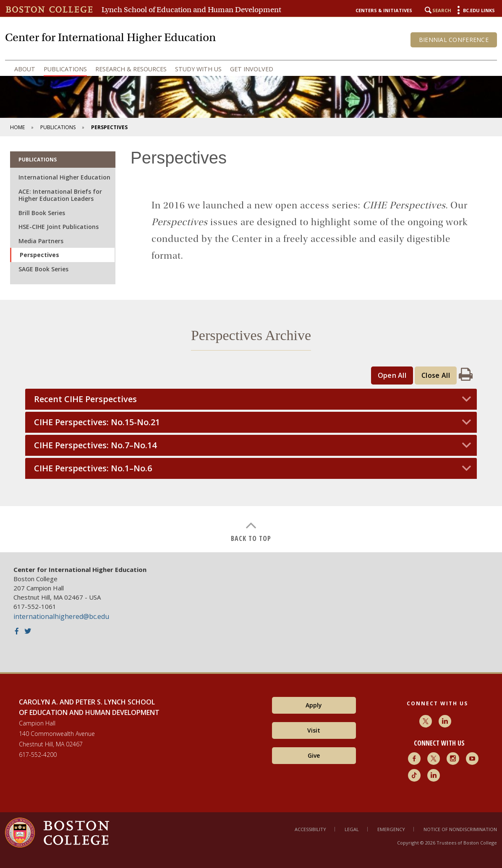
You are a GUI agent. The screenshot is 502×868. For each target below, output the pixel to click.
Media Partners (41, 241)
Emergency (391, 829)
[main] (251, 344)
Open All (392, 375)
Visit (314, 730)
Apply (314, 705)
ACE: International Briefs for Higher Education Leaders (60, 195)
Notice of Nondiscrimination (460, 829)
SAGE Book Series (43, 269)
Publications (65, 69)
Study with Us (198, 69)
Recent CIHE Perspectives (85, 399)
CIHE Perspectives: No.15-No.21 (97, 422)
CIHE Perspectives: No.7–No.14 (95, 445)
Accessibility (310, 829)
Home (17, 127)
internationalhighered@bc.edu (61, 616)
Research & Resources (131, 69)
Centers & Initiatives (384, 10)
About (25, 69)
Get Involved (252, 69)
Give (314, 755)
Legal (352, 829)
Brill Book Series (42, 213)
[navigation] (251, 69)
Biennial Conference (454, 40)
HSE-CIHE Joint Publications (59, 227)
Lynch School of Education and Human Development (191, 10)
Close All (436, 375)
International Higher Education (64, 177)
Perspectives (39, 255)
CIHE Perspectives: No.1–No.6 (93, 468)
